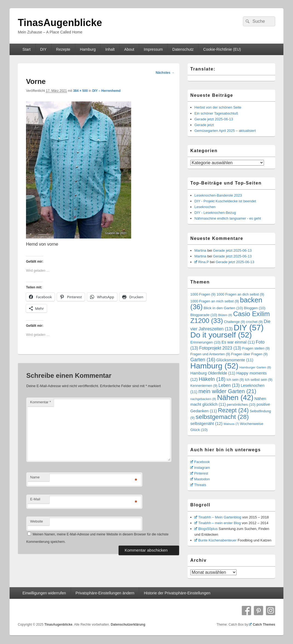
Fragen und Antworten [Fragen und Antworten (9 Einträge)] (210, 354)
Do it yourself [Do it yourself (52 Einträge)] (221, 335)
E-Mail (35, 499)
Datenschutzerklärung (128, 625)
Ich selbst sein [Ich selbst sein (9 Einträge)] (259, 380)
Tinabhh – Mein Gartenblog (218, 517)
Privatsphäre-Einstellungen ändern (105, 593)
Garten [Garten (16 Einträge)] (203, 360)
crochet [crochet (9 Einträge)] (254, 322)
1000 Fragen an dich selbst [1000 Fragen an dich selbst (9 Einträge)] (240, 294)
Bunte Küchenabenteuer (216, 540)
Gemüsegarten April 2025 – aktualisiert (225, 131)
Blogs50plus (206, 529)
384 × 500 (81, 91)
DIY (43, 49)
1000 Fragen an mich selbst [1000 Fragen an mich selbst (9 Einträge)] (215, 301)
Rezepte (63, 49)
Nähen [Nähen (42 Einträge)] (235, 398)
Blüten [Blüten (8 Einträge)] (225, 315)
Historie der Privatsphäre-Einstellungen (177, 593)
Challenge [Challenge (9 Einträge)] (235, 322)
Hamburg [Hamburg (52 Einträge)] (214, 366)
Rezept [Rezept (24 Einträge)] (233, 410)
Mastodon (200, 479)
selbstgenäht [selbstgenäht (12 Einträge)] (206, 423)
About (129, 49)
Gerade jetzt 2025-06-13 (214, 119)
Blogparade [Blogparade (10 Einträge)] (204, 315)
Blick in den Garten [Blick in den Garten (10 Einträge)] (223, 308)
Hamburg (88, 49)
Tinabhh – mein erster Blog (218, 523)
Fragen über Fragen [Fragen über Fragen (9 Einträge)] (249, 354)
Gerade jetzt (204, 125)
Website (37, 521)
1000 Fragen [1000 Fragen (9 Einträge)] (203, 294)
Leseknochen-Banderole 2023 (218, 195)
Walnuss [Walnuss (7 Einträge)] (231, 424)
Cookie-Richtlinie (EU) (222, 49)
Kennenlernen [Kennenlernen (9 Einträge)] (204, 386)
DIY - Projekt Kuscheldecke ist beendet (225, 201)
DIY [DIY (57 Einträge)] (249, 327)
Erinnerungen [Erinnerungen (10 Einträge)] (205, 342)
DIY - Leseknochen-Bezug (215, 213)
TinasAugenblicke (60, 23)
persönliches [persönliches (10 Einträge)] (241, 405)
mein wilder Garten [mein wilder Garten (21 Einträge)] (227, 391)
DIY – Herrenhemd (107, 91)
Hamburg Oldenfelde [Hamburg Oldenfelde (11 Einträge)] (213, 373)
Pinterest (199, 473)
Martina (200, 250)
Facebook (200, 462)
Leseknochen (205, 207)
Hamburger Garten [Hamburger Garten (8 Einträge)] (255, 367)
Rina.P (202, 262)
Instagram (200, 468)
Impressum (153, 49)
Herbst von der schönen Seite (218, 107)
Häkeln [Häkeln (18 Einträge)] (212, 379)
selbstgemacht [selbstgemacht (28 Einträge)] (222, 417)
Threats (198, 485)
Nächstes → (165, 73)
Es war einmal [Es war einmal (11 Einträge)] (238, 342)
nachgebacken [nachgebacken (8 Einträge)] (203, 399)
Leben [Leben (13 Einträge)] (229, 385)
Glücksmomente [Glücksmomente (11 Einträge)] (235, 360)
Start (27, 49)
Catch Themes (262, 625)
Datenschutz (183, 49)
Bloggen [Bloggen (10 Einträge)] (255, 308)
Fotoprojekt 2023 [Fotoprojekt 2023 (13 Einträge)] (220, 348)
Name (35, 477)
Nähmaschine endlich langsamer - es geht (228, 218)
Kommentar (41, 402)
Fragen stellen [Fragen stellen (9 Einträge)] (256, 348)
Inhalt (110, 49)
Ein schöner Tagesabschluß (216, 113)
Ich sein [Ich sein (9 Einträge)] (235, 380)
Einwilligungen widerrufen (44, 593)
